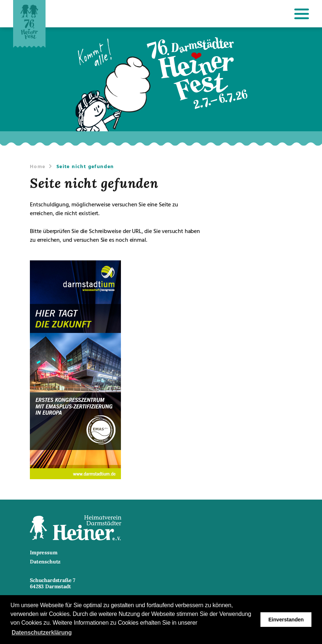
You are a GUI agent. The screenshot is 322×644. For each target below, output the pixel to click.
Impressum (44, 553)
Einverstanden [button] (286, 620)
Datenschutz (45, 562)
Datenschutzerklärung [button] (42, 633)
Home (38, 166)
